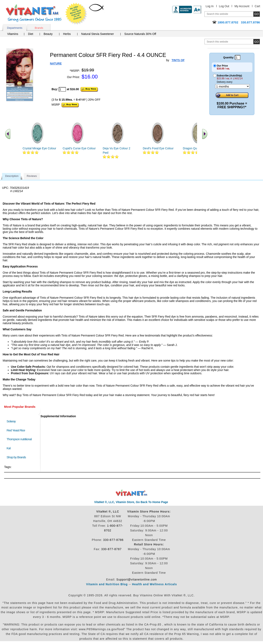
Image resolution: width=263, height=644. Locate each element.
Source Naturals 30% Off (140, 34)
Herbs (67, 34)
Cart (257, 6)
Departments (15, 28)
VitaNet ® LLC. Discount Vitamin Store (132, 493)
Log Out (224, 6)
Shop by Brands (17, 457)
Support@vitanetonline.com (137, 579)
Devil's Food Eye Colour (158, 148)
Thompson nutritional (19, 439)
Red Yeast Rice (16, 430)
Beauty (48, 34)
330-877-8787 (111, 549)
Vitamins (13, 34)
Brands (39, 28)
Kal (9, 448)
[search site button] (257, 42)
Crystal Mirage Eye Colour (39, 148)
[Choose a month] (232, 86)
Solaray (11, 421)
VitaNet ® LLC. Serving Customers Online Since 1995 (34, 13)
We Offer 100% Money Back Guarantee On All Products (76, 14)
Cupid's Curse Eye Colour (79, 148)
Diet (31, 34)
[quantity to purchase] (62, 89)
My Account (242, 6)
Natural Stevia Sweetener (97, 34)
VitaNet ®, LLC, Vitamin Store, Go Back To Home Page (131, 502)
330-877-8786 (113, 540)
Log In (210, 6)
